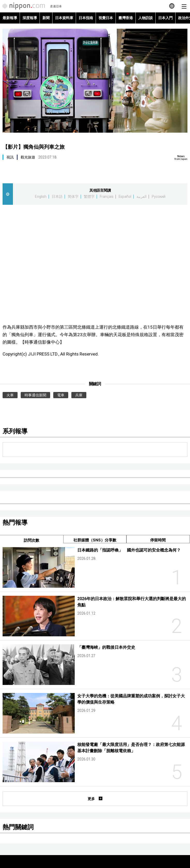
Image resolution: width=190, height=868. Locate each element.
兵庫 (79, 395)
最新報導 (10, 18)
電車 (61, 395)
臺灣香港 (126, 18)
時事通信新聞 (35, 395)
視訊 (10, 157)
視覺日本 (106, 18)
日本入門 (165, 18)
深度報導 (30, 18)
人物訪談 (146, 18)
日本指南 (86, 18)
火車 (10, 395)
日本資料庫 (64, 18)
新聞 (46, 18)
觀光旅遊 (28, 157)
